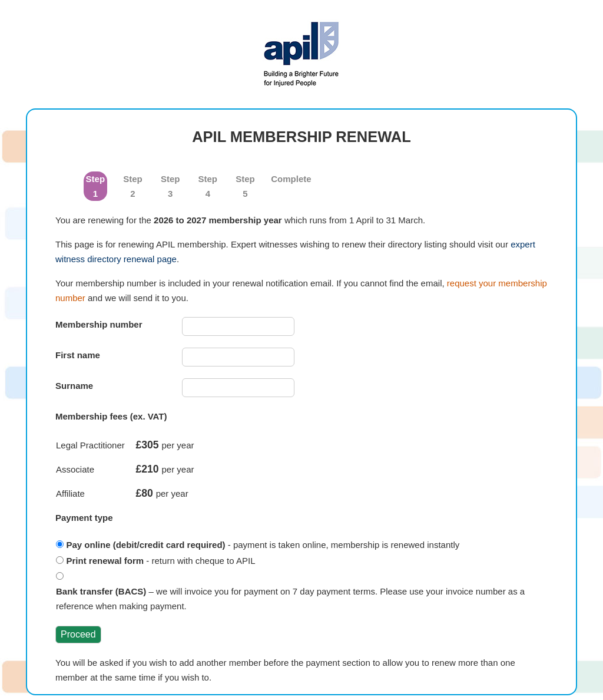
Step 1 (96, 186)
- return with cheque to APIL (161, 561)
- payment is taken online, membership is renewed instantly (263, 545)
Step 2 (133, 186)
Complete (283, 179)
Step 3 (170, 186)
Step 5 (245, 186)
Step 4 (208, 186)
